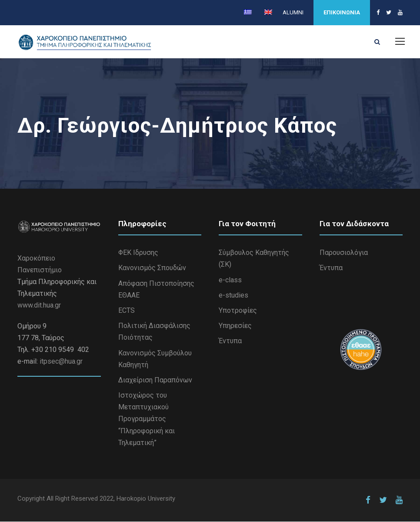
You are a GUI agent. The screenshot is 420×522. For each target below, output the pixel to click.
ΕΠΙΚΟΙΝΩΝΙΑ (342, 12)
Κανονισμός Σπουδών (152, 268)
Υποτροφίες (238, 310)
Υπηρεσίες (235, 326)
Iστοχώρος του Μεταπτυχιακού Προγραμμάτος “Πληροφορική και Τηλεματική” (147, 419)
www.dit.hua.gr (39, 306)
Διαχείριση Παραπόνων (155, 380)
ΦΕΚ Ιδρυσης (138, 253)
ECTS (127, 310)
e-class (230, 280)
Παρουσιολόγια (344, 253)
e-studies (233, 295)
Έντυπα (230, 341)
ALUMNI (293, 12)
